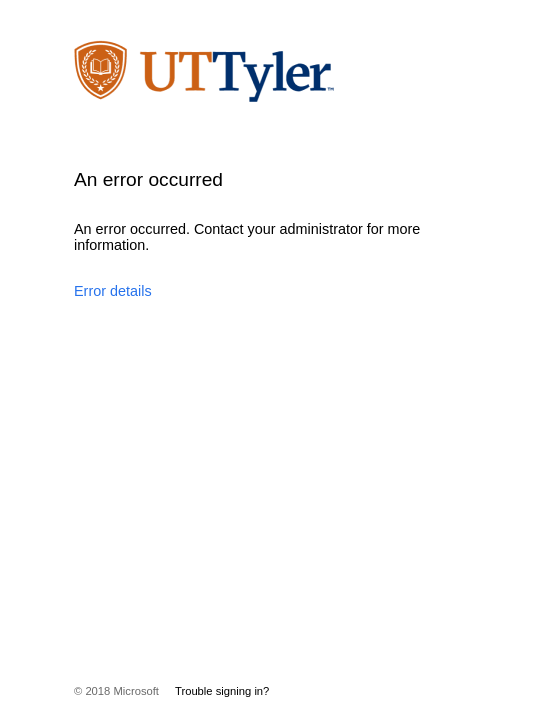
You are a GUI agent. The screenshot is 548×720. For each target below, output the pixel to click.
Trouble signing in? (222, 691)
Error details (113, 291)
